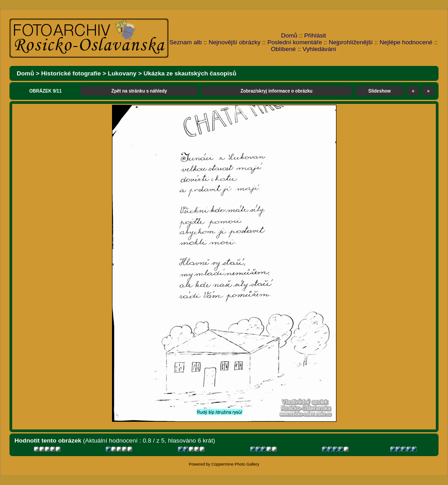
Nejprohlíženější (351, 42)
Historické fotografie (71, 73)
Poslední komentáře (295, 42)
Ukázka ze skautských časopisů (190, 73)
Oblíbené (283, 49)
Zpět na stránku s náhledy (139, 91)
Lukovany (122, 73)
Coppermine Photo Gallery (235, 464)
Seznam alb (186, 42)
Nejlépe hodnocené (406, 42)
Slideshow (380, 91)
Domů (289, 35)
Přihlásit (315, 35)
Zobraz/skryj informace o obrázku (276, 91)
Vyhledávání (319, 49)
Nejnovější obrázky (235, 42)
